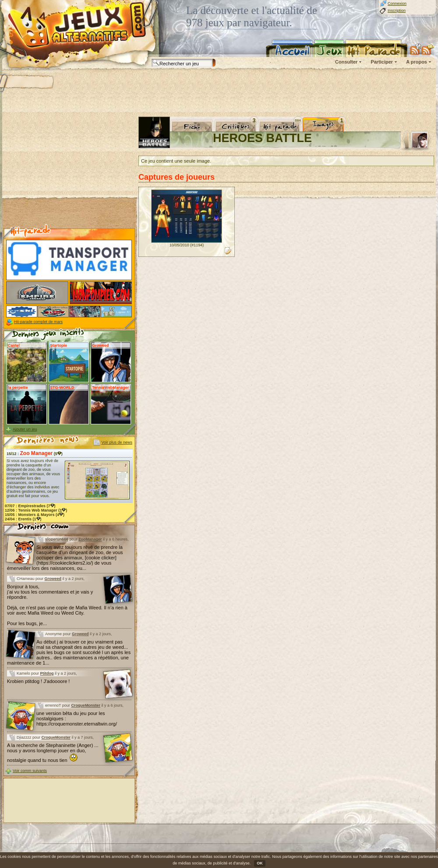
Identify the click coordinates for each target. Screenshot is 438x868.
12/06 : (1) (36, 510)
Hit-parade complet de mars (38, 322)
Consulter (346, 62)
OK (260, 863)
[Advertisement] (69, 171)
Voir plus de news (117, 442)
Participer (382, 62)
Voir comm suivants (30, 771)
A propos (417, 62)
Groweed (53, 579)
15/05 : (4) (35, 515)
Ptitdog (47, 673)
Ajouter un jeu (25, 429)
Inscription (397, 11)
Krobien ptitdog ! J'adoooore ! (38, 681)
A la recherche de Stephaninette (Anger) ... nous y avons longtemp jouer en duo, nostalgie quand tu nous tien (53, 753)
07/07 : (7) (30, 506)
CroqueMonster (86, 705)
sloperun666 (57, 539)
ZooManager (90, 539)
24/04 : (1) (23, 519)
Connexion (397, 4)
